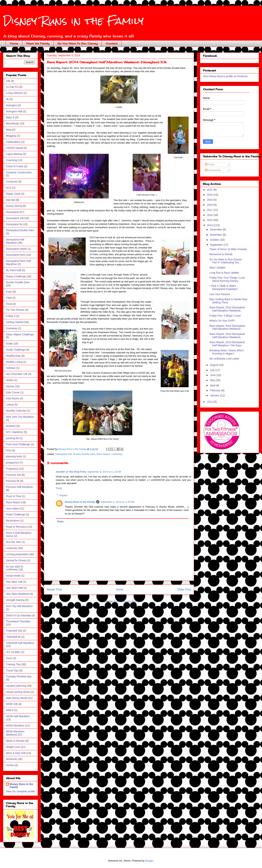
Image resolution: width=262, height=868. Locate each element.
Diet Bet (11, 200)
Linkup (10, 405)
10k (8, 81)
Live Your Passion (220, 294)
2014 (210, 225)
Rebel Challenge (16, 514)
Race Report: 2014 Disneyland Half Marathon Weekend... (227, 309)
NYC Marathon (15, 432)
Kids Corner (13, 392)
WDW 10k (12, 704)
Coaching (11, 160)
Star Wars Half (14, 588)
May (213, 380)
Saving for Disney (16, 560)
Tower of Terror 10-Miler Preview (228, 249)
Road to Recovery (16, 527)
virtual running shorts (18, 692)
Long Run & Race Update (224, 273)
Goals (9, 344)
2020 (210, 195)
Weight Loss (13, 747)
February (216, 390)
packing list (12, 438)
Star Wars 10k (14, 582)
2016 (210, 215)
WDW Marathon (15, 726)
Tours (9, 658)
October (215, 240)
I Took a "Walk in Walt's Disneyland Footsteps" (224, 287)
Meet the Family (38, 43)
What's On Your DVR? (222, 321)
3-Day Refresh (14, 93)
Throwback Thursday (18, 621)
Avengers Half (14, 111)
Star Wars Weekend (18, 594)
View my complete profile (20, 791)
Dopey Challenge (16, 276)
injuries (10, 386)
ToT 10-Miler (13, 652)
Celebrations (13, 142)
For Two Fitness (15, 310)
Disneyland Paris (16, 255)
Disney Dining (14, 206)
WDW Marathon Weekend (15, 733)
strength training (15, 600)
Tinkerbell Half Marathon (20, 643)
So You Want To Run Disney (78, 43)
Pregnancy (12, 469)
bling (9, 130)
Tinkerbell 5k (13, 637)
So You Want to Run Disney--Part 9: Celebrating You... (226, 261)
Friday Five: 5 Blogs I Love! (225, 316)
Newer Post (54, 589)
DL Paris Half (14, 270)
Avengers (11, 105)
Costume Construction (19, 172)
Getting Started (15, 322)
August (214, 365)
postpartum (12, 463)
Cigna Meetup (14, 154)
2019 (210, 200)
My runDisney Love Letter (224, 359)
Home (14, 43)
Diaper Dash (13, 194)
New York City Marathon (20, 417)
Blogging (11, 136)
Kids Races (13, 398)
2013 (210, 402)
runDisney (117, 454)
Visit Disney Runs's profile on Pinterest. (226, 76)
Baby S (10, 117)
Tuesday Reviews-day (19, 676)
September (217, 245)
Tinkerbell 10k (14, 631)
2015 (210, 220)
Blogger (149, 861)
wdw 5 (10, 710)
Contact (112, 43)
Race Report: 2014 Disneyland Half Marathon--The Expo (227, 344)
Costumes (12, 182)
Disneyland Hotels (16, 249)
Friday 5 (11, 316)
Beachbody (12, 123)
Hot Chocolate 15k (17, 374)
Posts (210, 164)
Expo (9, 292)
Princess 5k (13, 481)
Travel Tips (12, 670)
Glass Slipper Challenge (20, 334)
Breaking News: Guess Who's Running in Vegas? (227, 352)
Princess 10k (13, 475)
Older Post (184, 589)
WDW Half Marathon (18, 716)
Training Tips (13, 664)
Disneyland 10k (64, 454)
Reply (59, 488)
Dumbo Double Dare (84, 454)
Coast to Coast (15, 166)
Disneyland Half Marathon (15, 241)
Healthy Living (14, 362)
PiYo (9, 450)
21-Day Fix (12, 87)
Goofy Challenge (16, 350)
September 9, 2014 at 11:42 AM (117, 502)
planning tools (14, 456)
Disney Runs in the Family (73, 21)
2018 (210, 205)
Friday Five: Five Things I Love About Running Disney (227, 279)
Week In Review (15, 741)
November (216, 235)
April (213, 385)
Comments (213, 170)
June (213, 375)
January (215, 395)
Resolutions (13, 521)
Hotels (10, 380)
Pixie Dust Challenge (18, 444)
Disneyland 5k (14, 224)
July (213, 370)
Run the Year (13, 542)
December (216, 230)
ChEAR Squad (14, 148)
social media (13, 576)
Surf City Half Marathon (20, 606)
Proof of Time (14, 496)
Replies (63, 495)
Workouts (11, 759)
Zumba (10, 765)
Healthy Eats (13, 356)
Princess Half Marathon (20, 487)
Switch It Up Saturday (18, 615)
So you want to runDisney (15, 568)
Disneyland (12, 212)
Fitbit (9, 298)
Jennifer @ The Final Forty (71, 472)
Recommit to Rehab (221, 254)
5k (7, 99)
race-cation (12, 508)
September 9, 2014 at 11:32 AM (104, 472)
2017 (210, 210)
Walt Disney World (17, 698)
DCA (9, 188)
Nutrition (11, 426)
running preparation (17, 554)
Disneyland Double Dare (20, 230)
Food (9, 304)
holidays (11, 368)
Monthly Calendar (16, 411)
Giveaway (12, 328)
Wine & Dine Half (16, 753)
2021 (210, 190)
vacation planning (16, 686)
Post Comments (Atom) (126, 601)
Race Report (103, 454)
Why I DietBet (217, 268)
